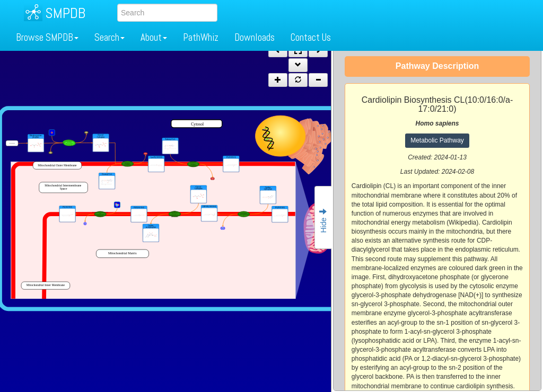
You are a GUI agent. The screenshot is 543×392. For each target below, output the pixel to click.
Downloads (255, 37)
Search (110, 37)
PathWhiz (201, 37)
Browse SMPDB (47, 37)
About (154, 37)
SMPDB (65, 13)
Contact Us (311, 37)
